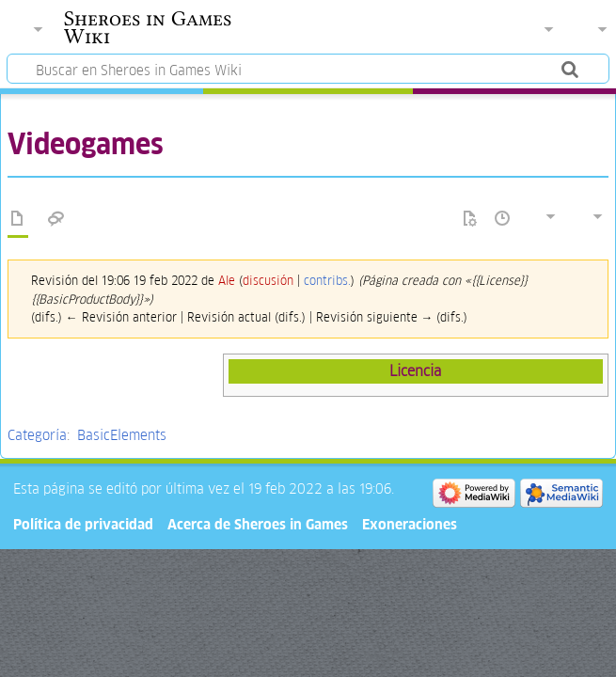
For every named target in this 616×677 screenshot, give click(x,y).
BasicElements (122, 435)
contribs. (327, 281)
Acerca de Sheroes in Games (258, 524)
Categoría (37, 435)
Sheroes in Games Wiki (148, 27)
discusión (268, 281)
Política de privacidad (83, 524)
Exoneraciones (410, 524)
